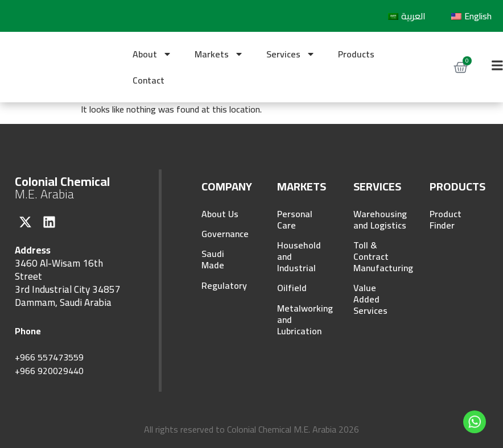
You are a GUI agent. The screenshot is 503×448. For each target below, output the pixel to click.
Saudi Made (213, 260)
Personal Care (295, 219)
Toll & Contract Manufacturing (376, 257)
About (152, 54)
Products (356, 54)
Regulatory (224, 287)
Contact (149, 80)
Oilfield (292, 289)
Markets (219, 54)
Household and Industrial (299, 257)
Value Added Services (370, 300)
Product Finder (446, 219)
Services (291, 54)
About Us (220, 214)
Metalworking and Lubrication (300, 321)
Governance (224, 234)
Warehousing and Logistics (376, 219)
